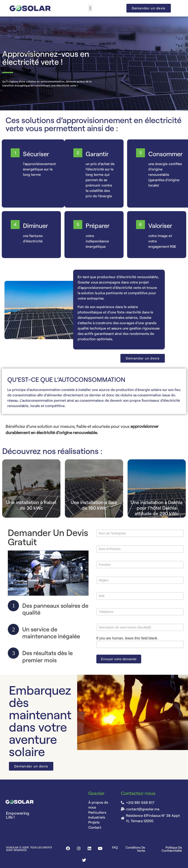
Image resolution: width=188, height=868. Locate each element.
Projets (94, 822)
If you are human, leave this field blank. (127, 638)
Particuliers (97, 812)
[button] (90, 8)
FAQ (115, 847)
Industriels (97, 817)
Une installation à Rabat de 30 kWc (31, 505)
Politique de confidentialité (172, 849)
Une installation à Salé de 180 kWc (94, 505)
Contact (95, 827)
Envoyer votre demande (119, 659)
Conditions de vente (135, 849)
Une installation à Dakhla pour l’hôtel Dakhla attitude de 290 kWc (157, 508)
